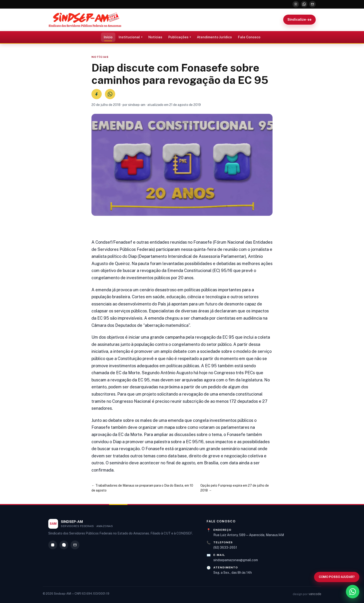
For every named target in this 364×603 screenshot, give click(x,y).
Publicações (178, 37)
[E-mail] (312, 4)
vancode (315, 594)
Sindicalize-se (299, 20)
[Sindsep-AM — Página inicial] (85, 20)
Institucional (129, 37)
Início (108, 37)
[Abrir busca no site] (337, 577)
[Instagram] (296, 4)
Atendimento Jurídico (214, 37)
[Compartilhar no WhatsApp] (110, 94)
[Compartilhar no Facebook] (97, 94)
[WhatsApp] (304, 4)
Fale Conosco (249, 37)
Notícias (155, 37)
